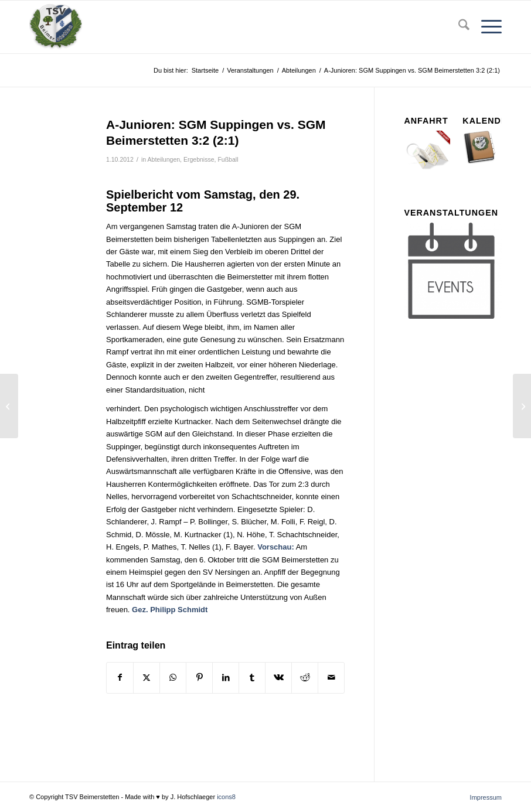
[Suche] (458, 27)
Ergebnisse (199, 159)
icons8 (226, 797)
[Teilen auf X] (147, 678)
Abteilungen (164, 159)
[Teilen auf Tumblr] (252, 678)
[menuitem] (458, 27)
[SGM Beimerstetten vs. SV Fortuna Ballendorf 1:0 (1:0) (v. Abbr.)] (9, 406)
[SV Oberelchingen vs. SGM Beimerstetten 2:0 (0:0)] (522, 406)
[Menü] (486, 27)
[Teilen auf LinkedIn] (226, 678)
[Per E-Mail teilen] (331, 678)
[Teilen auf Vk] (278, 678)
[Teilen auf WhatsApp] (173, 678)
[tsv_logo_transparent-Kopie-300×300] (56, 27)
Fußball (228, 159)
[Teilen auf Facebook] (120, 678)
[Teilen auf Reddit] (305, 678)
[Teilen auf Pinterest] (199, 678)
